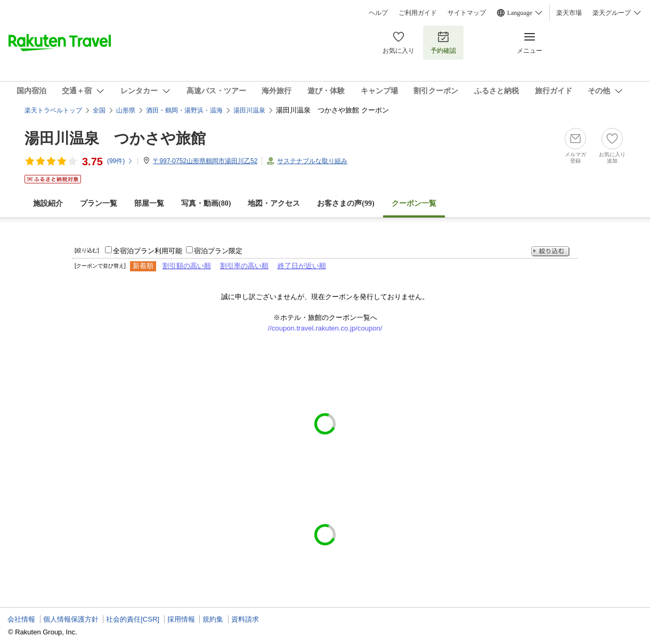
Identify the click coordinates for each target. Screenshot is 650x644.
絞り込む (550, 251)
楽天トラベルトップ (53, 110)
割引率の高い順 (244, 266)
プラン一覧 (99, 203)
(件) (120, 161)
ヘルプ (378, 13)
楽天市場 (569, 13)
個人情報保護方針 (71, 619)
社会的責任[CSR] (133, 619)
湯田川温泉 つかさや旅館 (115, 138)
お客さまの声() (346, 203)
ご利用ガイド (418, 13)
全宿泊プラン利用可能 (148, 251)
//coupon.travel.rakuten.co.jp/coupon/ (325, 328)
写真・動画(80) (206, 203)
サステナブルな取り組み (312, 161)
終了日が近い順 (302, 266)
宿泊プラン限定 (218, 251)
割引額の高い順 (187, 266)
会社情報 (21, 619)
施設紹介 (48, 203)
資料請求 (245, 619)
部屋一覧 (149, 203)
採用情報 (181, 619)
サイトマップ (467, 13)
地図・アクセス (274, 203)
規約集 (213, 619)
